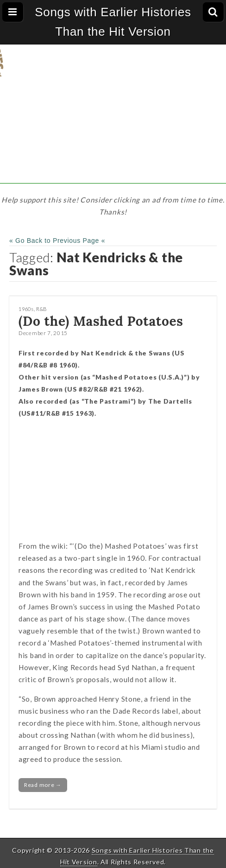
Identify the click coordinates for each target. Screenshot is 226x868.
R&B (42, 309)
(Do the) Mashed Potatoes (101, 321)
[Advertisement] (113, 119)
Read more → (43, 785)
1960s (26, 309)
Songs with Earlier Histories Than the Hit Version (113, 22)
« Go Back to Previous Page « (57, 241)
